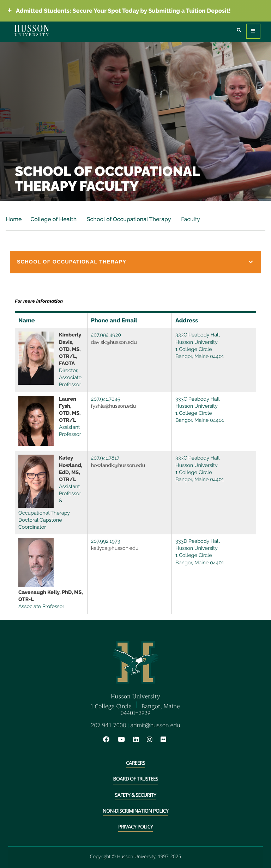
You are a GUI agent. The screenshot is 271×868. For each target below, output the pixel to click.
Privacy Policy (135, 827)
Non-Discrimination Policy (135, 811)
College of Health (53, 219)
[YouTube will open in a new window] (125, 740)
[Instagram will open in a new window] (153, 740)
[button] (135, 262)
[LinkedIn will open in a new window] (139, 740)
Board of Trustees (135, 779)
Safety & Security (136, 795)
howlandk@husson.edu (118, 465)
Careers (135, 763)
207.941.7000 (108, 725)
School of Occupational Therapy (128, 219)
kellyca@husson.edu (115, 548)
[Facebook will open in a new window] (110, 740)
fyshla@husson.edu (114, 406)
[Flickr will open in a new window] (164, 740)
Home (14, 219)
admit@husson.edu (155, 725)
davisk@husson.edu (114, 342)
